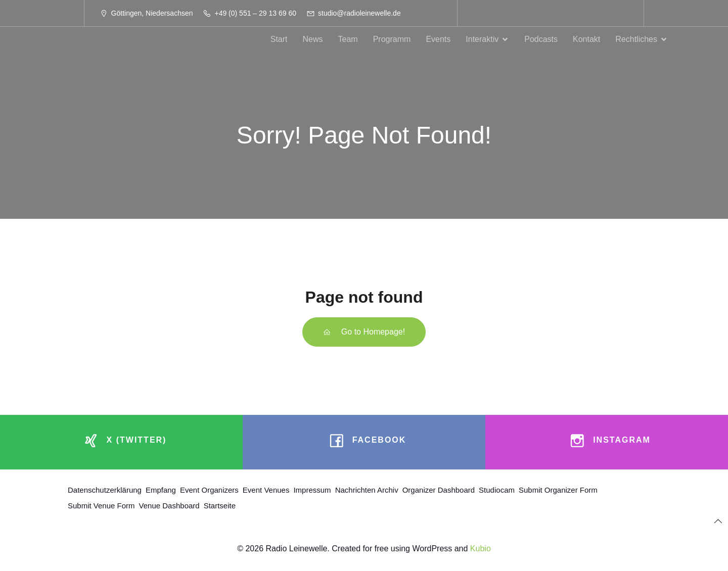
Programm (392, 39)
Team (348, 39)
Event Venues (266, 490)
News (313, 39)
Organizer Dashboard (439, 490)
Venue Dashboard (169, 506)
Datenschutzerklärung (105, 490)
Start (279, 39)
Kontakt (586, 39)
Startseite (220, 506)
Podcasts (541, 39)
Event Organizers (209, 490)
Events (438, 39)
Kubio (481, 549)
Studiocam (497, 490)
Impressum (312, 490)
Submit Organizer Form (558, 490)
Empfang (161, 490)
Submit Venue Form (101, 506)
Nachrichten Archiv (367, 490)
